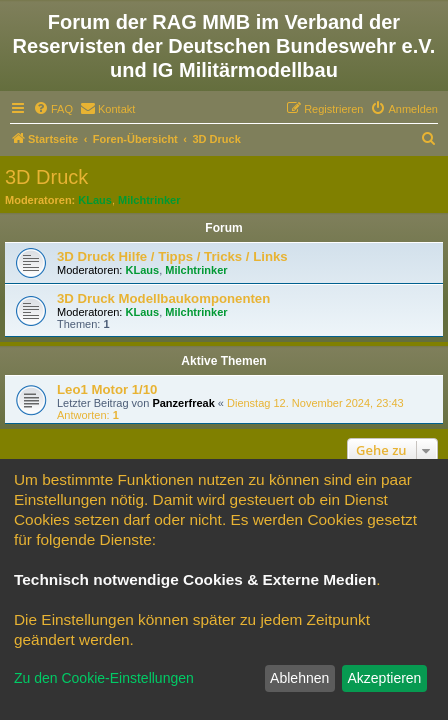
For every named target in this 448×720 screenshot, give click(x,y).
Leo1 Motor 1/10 (107, 389)
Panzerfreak (183, 403)
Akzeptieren (384, 678)
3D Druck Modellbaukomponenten (163, 298)
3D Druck (46, 177)
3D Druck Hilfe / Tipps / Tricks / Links (172, 256)
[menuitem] (53, 109)
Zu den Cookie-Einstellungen (104, 678)
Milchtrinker (149, 200)
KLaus (95, 200)
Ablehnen (299, 678)
